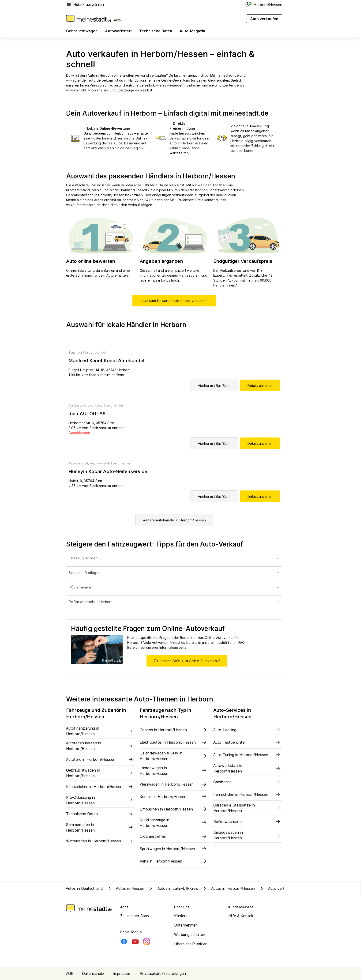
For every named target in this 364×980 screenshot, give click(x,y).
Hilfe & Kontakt (242, 916)
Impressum (122, 973)
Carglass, (75, 405)
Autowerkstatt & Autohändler (103, 405)
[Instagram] (146, 942)
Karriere (181, 916)
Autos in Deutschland (84, 888)
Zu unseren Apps (135, 916)
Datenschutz (93, 973)
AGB (70, 973)
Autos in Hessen (126, 888)
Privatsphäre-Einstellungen (163, 973)
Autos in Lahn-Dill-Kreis (173, 888)
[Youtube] (135, 942)
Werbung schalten (190, 935)
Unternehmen (186, 925)
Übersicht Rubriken (191, 944)
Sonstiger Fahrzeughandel (87, 352)
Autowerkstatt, (79, 463)
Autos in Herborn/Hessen (228, 888)
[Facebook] (124, 942)
